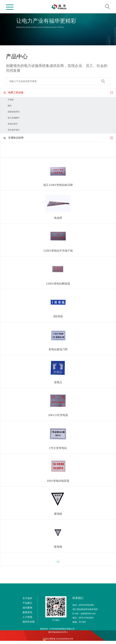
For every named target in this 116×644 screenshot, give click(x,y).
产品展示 (27, 603)
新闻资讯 (27, 612)
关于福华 (27, 598)
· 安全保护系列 (13, 130)
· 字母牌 (10, 100)
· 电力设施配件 (13, 118)
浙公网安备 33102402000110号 (58, 639)
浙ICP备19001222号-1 (58, 632)
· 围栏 (9, 106)
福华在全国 (29, 622)
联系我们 (78, 598)
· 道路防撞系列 (13, 112)
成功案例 (27, 608)
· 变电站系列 (12, 124)
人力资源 (27, 617)
